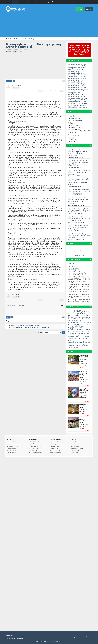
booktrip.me (72, 352)
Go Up (8, 317)
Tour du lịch (72, 267)
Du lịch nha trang (80, 327)
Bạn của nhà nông (76, 453)
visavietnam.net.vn (74, 166)
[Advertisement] (49, 25)
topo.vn (87, 352)
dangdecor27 (72, 174)
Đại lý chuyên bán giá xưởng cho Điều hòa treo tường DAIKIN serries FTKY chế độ (79, 181)
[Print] (63, 81)
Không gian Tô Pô (76, 449)
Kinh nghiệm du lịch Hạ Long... (78, 96)
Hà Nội (70, 334)
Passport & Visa (54, 455)
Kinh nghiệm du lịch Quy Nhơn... (79, 89)
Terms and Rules (82, 637)
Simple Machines (20, 637)
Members (73, 116)
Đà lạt (84, 321)
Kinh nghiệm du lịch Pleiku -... (78, 71)
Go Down (9, 81)
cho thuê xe (77, 336)
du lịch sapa (75, 354)
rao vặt (70, 315)
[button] (25, 2)
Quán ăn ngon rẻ (74, 270)
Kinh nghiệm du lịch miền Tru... (78, 68)
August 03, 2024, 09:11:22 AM (16, 96)
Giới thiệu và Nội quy (13, 449)
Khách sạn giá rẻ (74, 268)
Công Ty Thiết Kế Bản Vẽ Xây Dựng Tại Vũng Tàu (81, 171)
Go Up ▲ (91, 637)
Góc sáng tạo (74, 451)
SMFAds (7, 638)
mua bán (77, 315)
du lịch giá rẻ (72, 330)
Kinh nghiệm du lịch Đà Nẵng (78, 273)
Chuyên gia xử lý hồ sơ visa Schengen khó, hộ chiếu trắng (79, 219)
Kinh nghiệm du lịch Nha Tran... (78, 87)
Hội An (70, 341)
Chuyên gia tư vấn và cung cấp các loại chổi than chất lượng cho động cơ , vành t (79, 200)
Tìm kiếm (70, 243)
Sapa (69, 347)
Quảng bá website (76, 457)
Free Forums (15, 638)
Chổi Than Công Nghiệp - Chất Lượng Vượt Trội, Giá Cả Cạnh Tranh (78, 236)
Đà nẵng (79, 330)
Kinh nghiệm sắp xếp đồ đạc (78, 275)
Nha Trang (78, 321)
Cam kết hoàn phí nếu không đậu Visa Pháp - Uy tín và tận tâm (79, 191)
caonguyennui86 (73, 155)
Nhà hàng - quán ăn (55, 457)
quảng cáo (75, 313)
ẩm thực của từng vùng (78, 350)
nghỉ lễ (74, 332)
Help (74, 637)
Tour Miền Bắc (77, 341)
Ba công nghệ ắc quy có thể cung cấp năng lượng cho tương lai (35, 45)
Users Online (74, 135)
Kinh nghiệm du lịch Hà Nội (77, 73)
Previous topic (10, 52)
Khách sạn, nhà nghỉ (55, 451)
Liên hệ (9, 451)
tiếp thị (83, 313)
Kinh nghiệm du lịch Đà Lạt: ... (78, 64)
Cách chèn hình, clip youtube (36, 459)
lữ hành (79, 338)
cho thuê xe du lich (78, 318)
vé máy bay (81, 323)
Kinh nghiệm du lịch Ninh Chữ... (78, 78)
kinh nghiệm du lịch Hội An (77, 77)
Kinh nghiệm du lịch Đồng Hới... (78, 84)
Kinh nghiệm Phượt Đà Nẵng (77, 102)
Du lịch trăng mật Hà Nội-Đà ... (78, 100)
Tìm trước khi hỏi (33, 457)
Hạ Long (85, 338)
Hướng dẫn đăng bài (34, 449)
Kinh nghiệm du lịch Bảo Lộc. (77, 95)
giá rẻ (81, 311)
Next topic (19, 52)
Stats (69, 111)
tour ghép (85, 315)
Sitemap (22, 638)
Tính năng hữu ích (33, 455)
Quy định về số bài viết (35, 453)
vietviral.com (80, 352)
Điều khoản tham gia (13, 453)
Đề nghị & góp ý (11, 457)
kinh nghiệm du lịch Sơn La (77, 91)
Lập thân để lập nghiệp (77, 455)
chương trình (73, 317)
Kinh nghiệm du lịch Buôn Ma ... (78, 75)
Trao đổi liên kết (11, 455)
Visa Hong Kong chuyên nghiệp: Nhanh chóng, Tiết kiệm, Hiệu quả (79, 162)
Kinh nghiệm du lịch (75, 271)
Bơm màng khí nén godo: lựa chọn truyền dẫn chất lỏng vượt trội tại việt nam (78, 152)
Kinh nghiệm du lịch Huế (76, 82)
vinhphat (71, 185)
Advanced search (79, 255)
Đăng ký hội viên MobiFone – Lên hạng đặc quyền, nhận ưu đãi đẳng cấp (79, 210)
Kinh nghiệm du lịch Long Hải (78, 86)
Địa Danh (79, 332)
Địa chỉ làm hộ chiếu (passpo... (78, 105)
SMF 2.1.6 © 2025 (10, 637)
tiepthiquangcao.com (78, 340)
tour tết (74, 349)
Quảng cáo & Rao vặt (55, 459)
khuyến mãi (72, 325)
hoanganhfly (17, 86)
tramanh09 (72, 203)
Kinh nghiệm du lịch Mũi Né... (78, 93)
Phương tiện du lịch (55, 453)
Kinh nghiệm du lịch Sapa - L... (78, 80)
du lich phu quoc (76, 343)
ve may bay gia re (78, 334)
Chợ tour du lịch (54, 449)
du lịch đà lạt (72, 338)
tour (69, 354)
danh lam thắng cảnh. (78, 347)
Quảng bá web (73, 265)
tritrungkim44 (85, 212)
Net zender (72, 263)
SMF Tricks (13, 636)
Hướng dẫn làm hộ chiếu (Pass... (78, 103)
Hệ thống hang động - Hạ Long (78, 107)
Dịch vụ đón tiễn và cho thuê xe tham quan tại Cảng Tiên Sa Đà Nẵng (79, 227)
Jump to (40, 333)
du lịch (73, 311)
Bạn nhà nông (75, 459)
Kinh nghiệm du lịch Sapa (77, 276)
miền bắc (71, 321)
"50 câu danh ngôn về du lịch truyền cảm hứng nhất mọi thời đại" (79, 301)
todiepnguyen (82, 229)
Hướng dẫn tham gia (34, 451)
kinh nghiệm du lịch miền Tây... (78, 66)
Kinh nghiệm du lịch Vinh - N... (78, 98)
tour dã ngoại (86, 336)
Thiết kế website (12, 459)
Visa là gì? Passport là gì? (76, 70)
